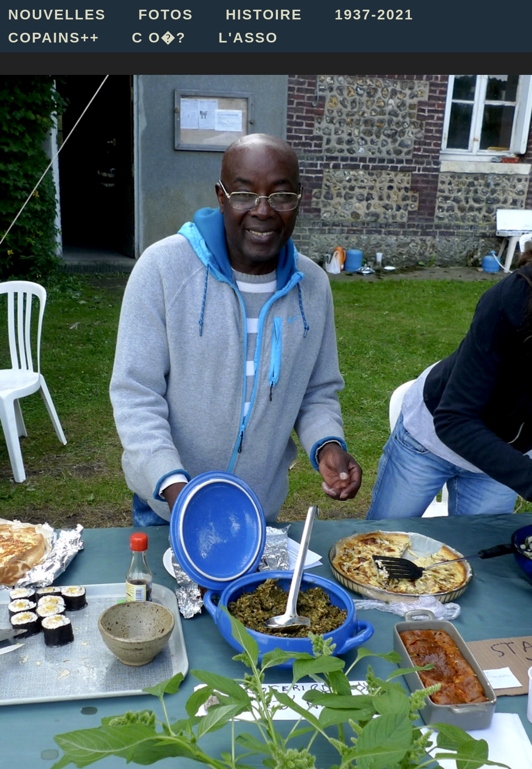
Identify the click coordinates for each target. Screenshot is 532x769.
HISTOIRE (264, 14)
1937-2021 (374, 14)
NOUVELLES (57, 14)
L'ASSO (248, 37)
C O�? (159, 37)
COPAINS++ (54, 37)
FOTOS (166, 14)
